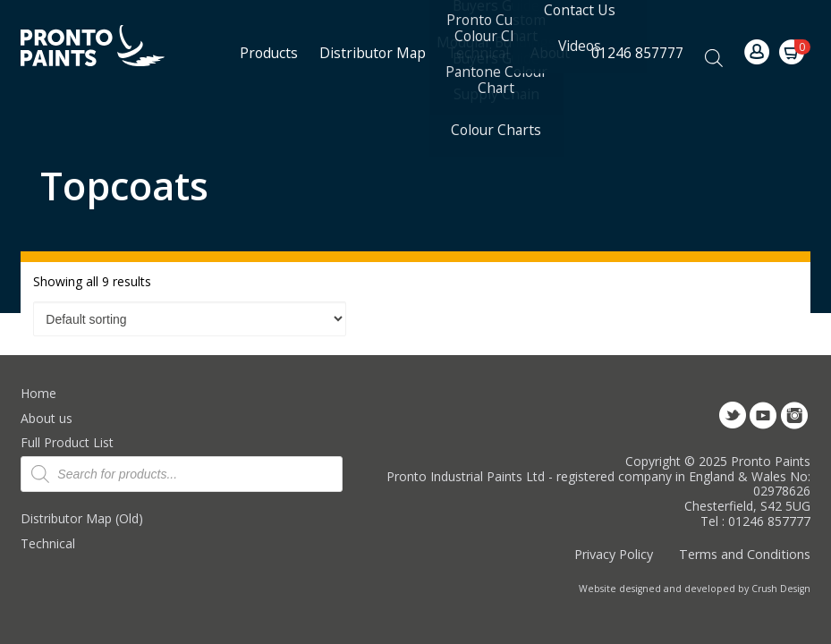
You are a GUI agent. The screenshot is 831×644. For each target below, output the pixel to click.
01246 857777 (637, 53)
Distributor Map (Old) (82, 518)
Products (269, 53)
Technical (48, 543)
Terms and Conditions (745, 554)
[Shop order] (190, 319)
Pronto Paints (108, 47)
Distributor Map (373, 53)
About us (47, 418)
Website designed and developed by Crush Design (695, 589)
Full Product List (67, 442)
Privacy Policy (614, 554)
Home (38, 393)
